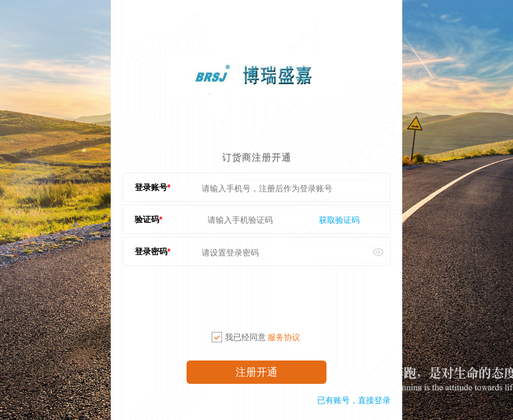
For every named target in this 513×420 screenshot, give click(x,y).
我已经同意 (256, 337)
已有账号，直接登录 (354, 400)
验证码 (147, 219)
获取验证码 (339, 220)
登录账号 (151, 187)
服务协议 (284, 337)
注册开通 (256, 372)
